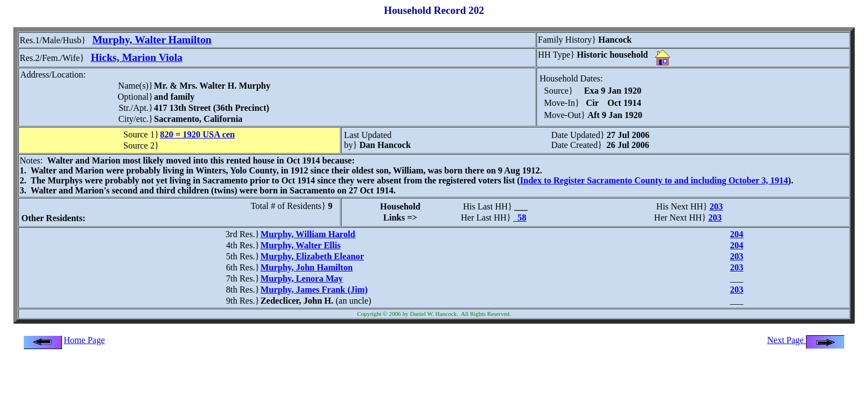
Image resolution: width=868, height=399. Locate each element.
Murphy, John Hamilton (306, 267)
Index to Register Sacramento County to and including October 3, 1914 (654, 180)
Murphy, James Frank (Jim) (314, 290)
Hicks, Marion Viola (137, 57)
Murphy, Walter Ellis (300, 245)
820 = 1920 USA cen (197, 134)
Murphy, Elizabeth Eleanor (312, 256)
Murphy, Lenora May (301, 278)
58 (520, 218)
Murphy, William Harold (308, 234)
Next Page (806, 340)
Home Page (84, 340)
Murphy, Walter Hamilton (152, 40)
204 (737, 234)
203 (716, 206)
